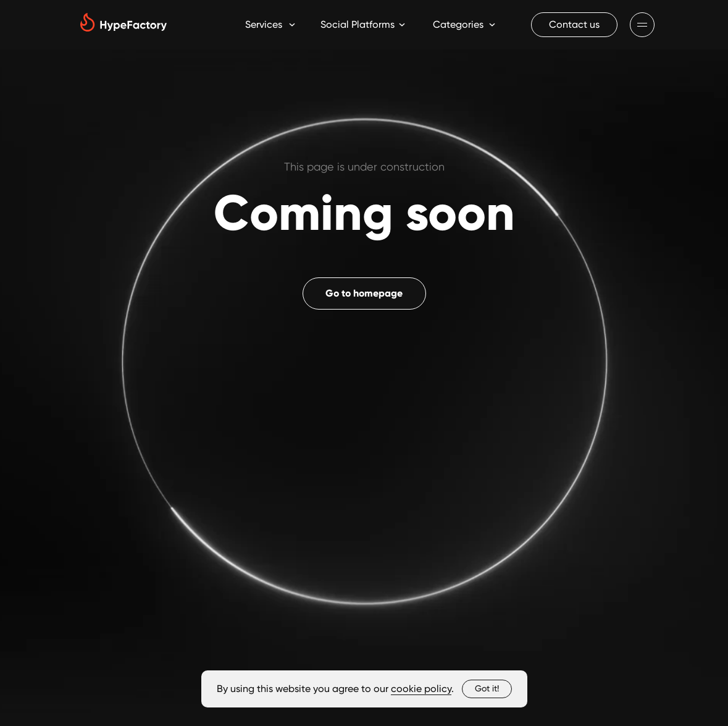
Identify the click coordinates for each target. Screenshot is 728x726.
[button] (574, 25)
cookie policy (421, 689)
